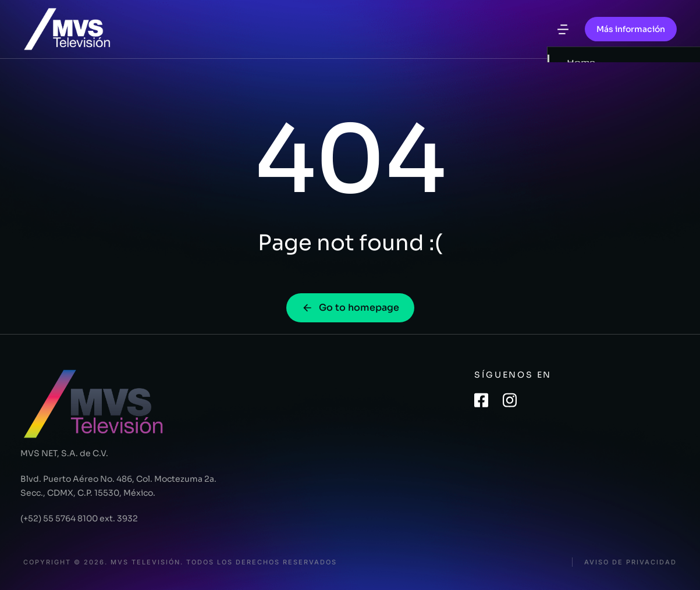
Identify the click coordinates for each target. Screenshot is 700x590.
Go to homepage (350, 308)
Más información (631, 29)
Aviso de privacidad (630, 562)
